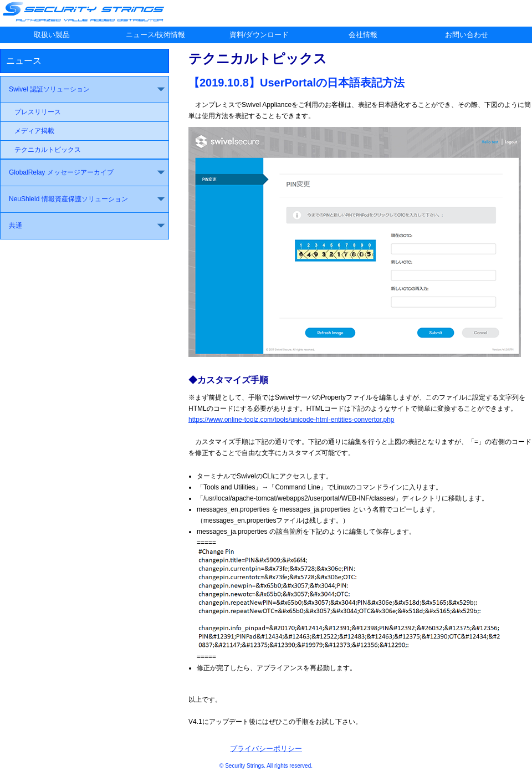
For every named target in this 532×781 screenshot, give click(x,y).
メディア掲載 (34, 131)
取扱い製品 (52, 35)
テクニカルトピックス (48, 150)
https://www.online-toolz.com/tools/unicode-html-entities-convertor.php (291, 420)
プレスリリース (38, 112)
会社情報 (363, 35)
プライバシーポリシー (266, 749)
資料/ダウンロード (259, 35)
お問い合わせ (467, 35)
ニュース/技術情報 (156, 35)
